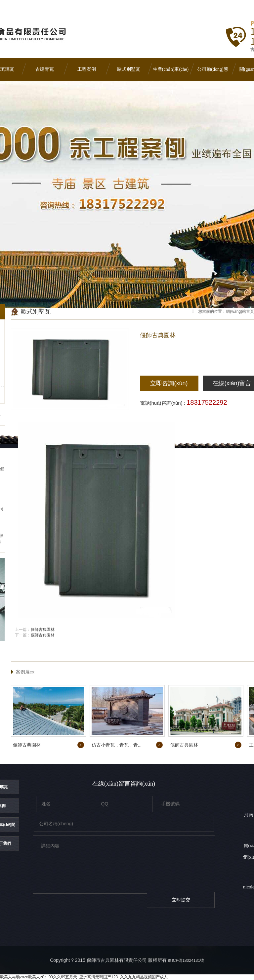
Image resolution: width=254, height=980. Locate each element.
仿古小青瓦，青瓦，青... (117, 745)
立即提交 (181, 900)
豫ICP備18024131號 (186, 960)
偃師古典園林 (43, 630)
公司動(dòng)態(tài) (212, 74)
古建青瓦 (45, 69)
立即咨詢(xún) (169, 383)
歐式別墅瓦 (129, 69)
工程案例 (87, 69)
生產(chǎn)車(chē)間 (171, 74)
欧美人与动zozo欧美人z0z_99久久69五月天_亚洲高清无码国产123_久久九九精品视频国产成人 (84, 977)
